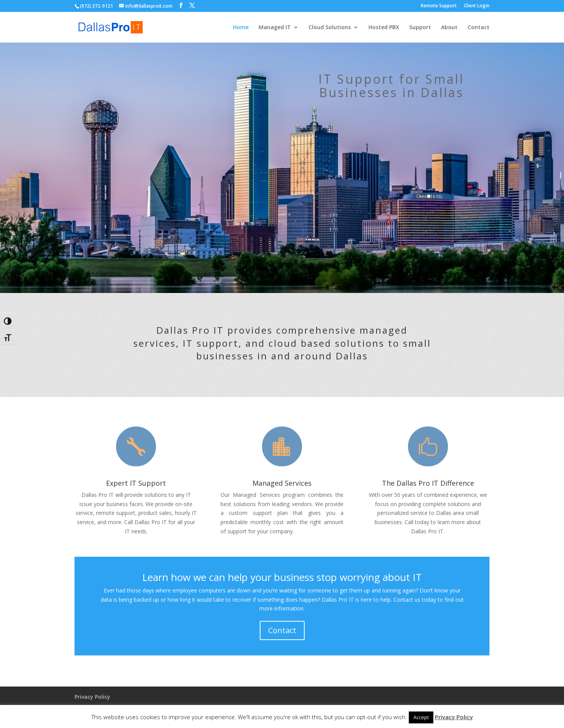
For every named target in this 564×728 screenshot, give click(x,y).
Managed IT (275, 28)
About (449, 28)
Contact (479, 28)
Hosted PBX (384, 28)
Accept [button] (421, 717)
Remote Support (439, 6)
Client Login (477, 6)
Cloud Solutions (330, 28)
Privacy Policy (92, 697)
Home (241, 28)
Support (420, 28)
